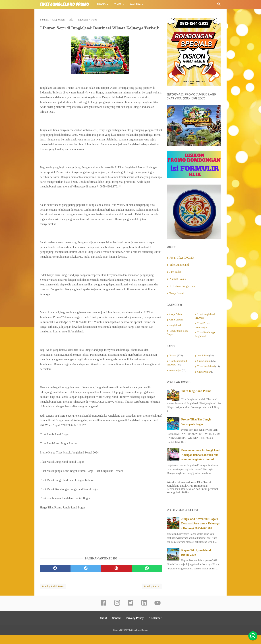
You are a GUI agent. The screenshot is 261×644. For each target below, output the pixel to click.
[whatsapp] (147, 577)
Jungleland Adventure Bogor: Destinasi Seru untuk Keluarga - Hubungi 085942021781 (200, 524)
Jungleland (175, 325)
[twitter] (86, 577)
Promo (101, 4)
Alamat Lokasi (178, 279)
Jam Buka (175, 272)
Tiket (118, 4)
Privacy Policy (136, 627)
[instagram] (117, 614)
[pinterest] (116, 577)
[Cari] (219, 5)
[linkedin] (144, 614)
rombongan (175, 370)
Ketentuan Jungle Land (183, 286)
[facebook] (55, 577)
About (100, 627)
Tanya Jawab (177, 293)
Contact (116, 627)
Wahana (135, 4)
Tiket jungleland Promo (64, 5)
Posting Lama (152, 595)
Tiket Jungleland (179, 265)
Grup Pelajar (176, 314)
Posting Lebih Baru (53, 595)
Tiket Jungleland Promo (196, 391)
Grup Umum (176, 320)
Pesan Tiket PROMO (182, 258)
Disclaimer (158, 627)
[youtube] (158, 614)
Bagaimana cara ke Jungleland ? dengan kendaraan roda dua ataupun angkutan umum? (200, 455)
